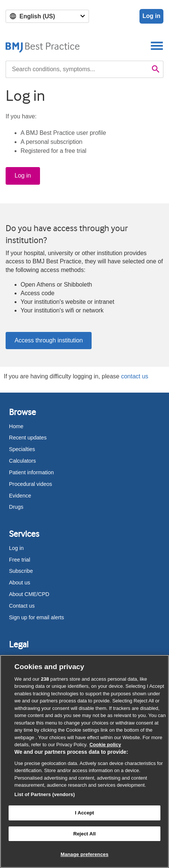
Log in (151, 16)
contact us (135, 376)
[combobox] (77, 69)
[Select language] (47, 16)
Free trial (20, 560)
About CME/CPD (29, 594)
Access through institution (49, 340)
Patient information (31, 472)
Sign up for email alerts (36, 617)
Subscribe (21, 571)
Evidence (20, 496)
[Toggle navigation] (157, 46)
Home (16, 426)
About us (20, 583)
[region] (84, 761)
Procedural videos (30, 484)
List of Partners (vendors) (45, 794)
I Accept (84, 813)
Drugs (16, 507)
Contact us (22, 606)
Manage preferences (84, 854)
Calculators (22, 461)
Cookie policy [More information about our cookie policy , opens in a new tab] (105, 745)
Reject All (84, 834)
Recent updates (28, 438)
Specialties (22, 449)
